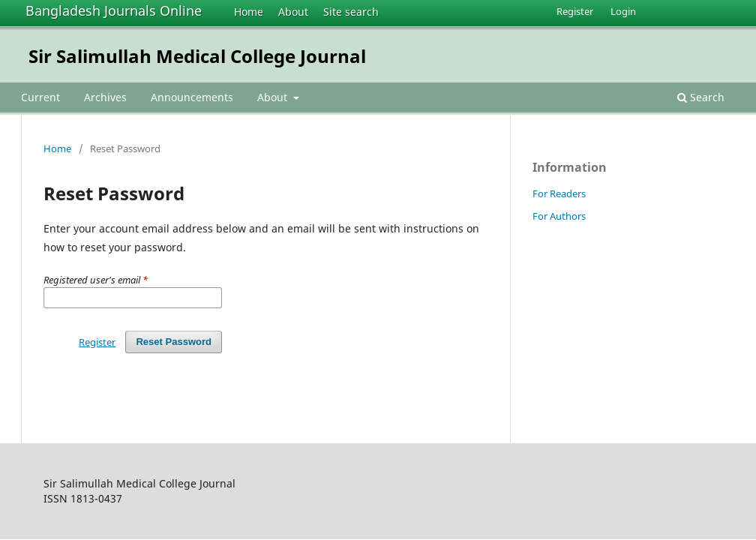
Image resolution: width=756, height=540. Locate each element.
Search (701, 97)
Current (40, 97)
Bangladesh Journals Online (114, 10)
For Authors (559, 216)
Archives (105, 97)
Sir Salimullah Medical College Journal (197, 56)
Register (575, 11)
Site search (351, 12)
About (293, 12)
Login (623, 11)
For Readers (559, 193)
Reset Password (174, 342)
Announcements (192, 97)
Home (249, 12)
